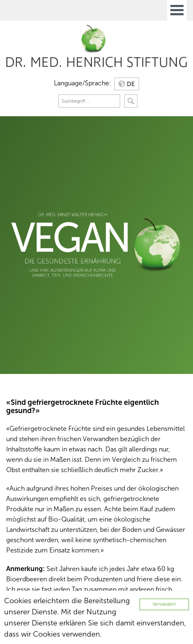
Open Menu (177, 10)
